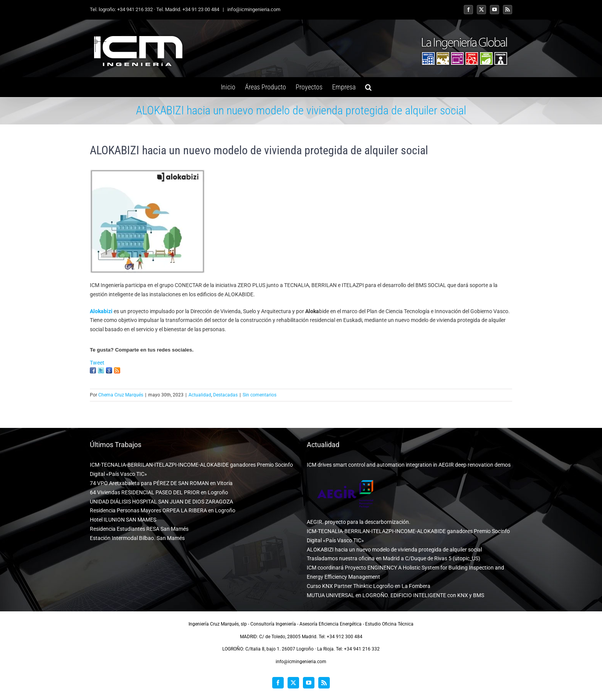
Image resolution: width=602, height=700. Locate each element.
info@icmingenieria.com (253, 9)
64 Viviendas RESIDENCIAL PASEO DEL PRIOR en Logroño (159, 492)
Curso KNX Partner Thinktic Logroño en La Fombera (369, 586)
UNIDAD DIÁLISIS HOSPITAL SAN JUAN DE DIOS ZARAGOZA (161, 502)
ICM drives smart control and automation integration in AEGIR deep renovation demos (409, 465)
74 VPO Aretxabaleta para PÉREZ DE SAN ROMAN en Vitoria (161, 483)
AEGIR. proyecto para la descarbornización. (359, 522)
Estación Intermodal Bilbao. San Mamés (137, 538)
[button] (368, 87)
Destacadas (225, 395)
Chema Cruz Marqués (121, 395)
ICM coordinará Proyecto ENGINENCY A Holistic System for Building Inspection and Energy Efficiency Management (405, 572)
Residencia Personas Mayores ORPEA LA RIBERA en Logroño (163, 510)
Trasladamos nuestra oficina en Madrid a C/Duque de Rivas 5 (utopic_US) (394, 558)
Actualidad (200, 395)
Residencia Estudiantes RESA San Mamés (139, 529)
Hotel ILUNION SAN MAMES (123, 520)
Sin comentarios (260, 395)
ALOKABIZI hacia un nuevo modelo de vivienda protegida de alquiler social (394, 550)
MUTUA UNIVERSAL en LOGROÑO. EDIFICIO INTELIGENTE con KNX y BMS (395, 595)
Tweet (97, 363)
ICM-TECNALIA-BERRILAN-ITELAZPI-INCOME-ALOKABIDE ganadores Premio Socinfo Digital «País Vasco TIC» (191, 469)
